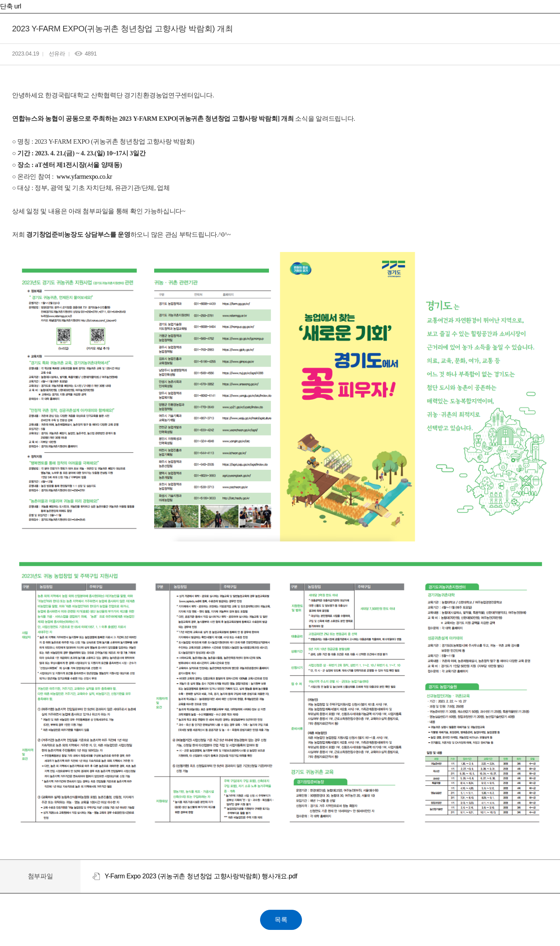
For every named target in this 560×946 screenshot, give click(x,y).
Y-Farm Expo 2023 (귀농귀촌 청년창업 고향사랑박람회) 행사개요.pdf (201, 876)
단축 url (10, 6)
